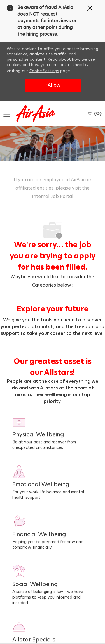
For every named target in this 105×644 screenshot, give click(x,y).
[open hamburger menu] (7, 114)
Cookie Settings (44, 71)
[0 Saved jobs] (94, 113)
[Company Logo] (31, 113)
